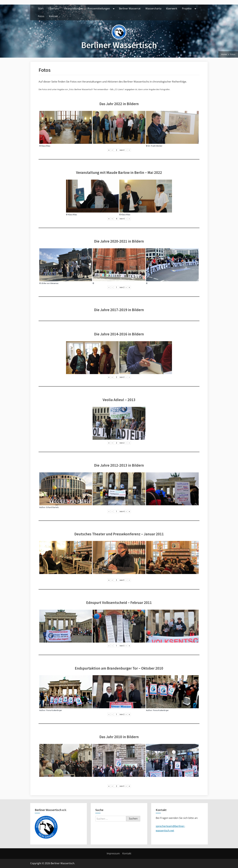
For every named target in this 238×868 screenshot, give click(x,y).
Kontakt (54, 16)
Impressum (113, 853)
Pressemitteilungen (99, 8)
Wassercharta (153, 8)
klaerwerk (172, 8)
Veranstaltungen (73, 8)
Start (41, 8)
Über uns (54, 8)
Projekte (187, 8)
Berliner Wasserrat (130, 8)
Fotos (41, 16)
